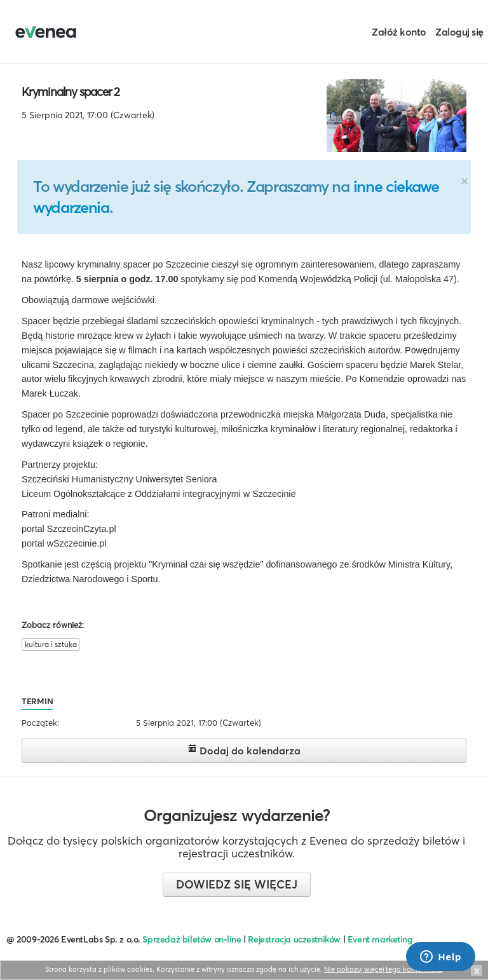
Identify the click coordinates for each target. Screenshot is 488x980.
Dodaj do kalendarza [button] (244, 750)
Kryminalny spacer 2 (71, 92)
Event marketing (380, 939)
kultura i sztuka (51, 644)
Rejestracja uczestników (294, 939)
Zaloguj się (459, 32)
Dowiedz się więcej (237, 884)
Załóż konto (399, 32)
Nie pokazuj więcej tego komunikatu (383, 969)
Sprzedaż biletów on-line (192, 939)
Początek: (40, 723)
